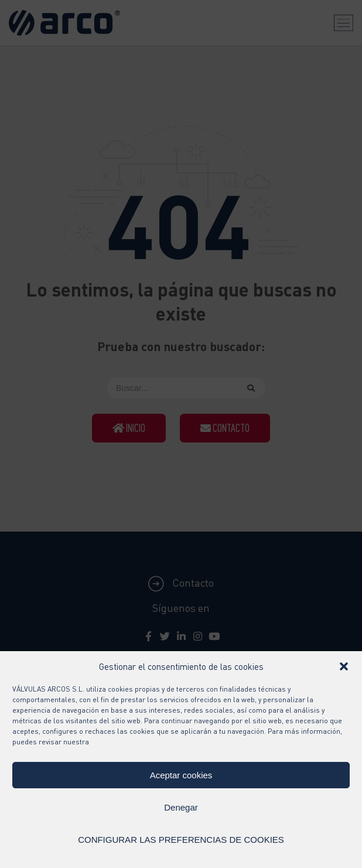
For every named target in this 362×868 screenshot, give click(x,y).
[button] (344, 666)
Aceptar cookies (181, 775)
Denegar (181, 807)
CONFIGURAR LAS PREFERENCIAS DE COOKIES (181, 840)
